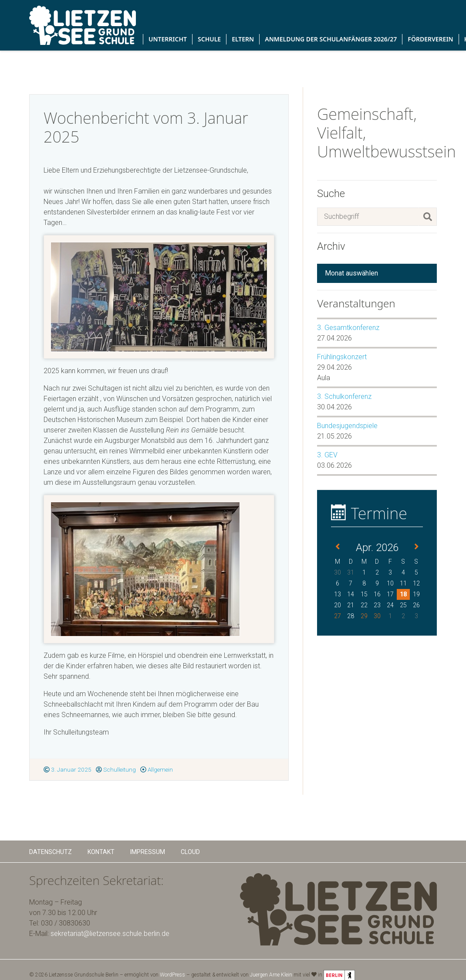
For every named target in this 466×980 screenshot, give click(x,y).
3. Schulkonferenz (344, 396)
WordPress (172, 975)
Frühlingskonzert (342, 357)
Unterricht (168, 39)
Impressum (148, 852)
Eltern (243, 39)
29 (364, 616)
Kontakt (101, 852)
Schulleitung (116, 769)
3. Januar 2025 (68, 769)
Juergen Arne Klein (271, 975)
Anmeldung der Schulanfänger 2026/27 (331, 39)
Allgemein (157, 769)
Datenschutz (51, 852)
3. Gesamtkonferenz (348, 328)
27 (338, 616)
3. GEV (327, 455)
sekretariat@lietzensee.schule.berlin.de (110, 934)
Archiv (331, 246)
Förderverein (430, 39)
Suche (331, 194)
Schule (209, 39)
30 (377, 616)
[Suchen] (428, 217)
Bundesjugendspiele (347, 426)
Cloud (190, 852)
